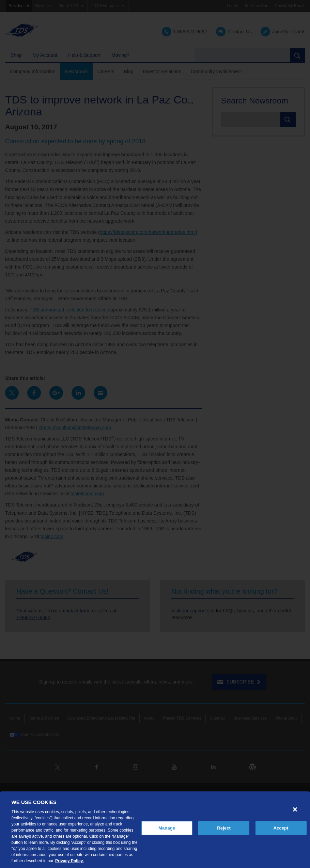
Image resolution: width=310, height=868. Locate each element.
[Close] (295, 809)
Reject (224, 828)
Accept (281, 828)
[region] (155, 830)
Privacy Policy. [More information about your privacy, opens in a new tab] (69, 861)
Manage (167, 828)
